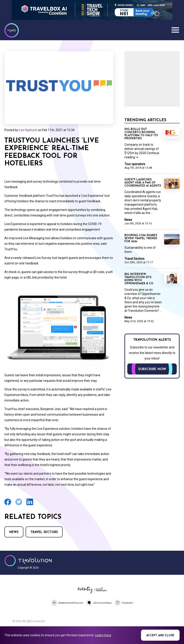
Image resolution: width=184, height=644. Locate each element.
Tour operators (135, 164)
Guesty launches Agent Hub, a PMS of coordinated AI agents (143, 183)
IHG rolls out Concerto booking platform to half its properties (141, 134)
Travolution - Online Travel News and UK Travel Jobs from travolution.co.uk (28, 561)
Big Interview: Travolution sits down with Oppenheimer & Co (139, 279)
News (14, 532)
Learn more (103, 635)
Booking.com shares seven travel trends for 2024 (141, 239)
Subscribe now (152, 369)
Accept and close (160, 636)
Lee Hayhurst (28, 130)
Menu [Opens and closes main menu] (175, 30)
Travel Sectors (44, 532)
